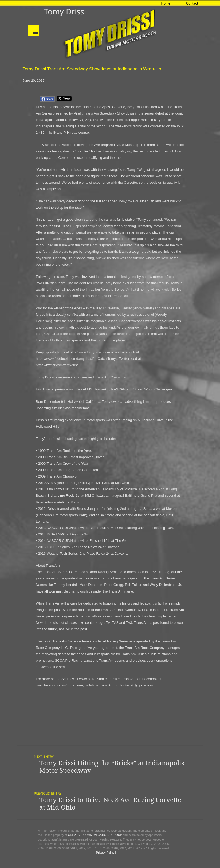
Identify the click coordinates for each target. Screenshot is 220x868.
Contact (192, 3)
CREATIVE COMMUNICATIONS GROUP (95, 835)
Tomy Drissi (65, 11)
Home (166, 3)
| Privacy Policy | (105, 853)
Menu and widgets (34, 30)
